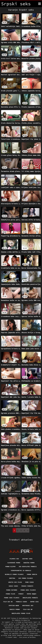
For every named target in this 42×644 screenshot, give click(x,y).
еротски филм (14, 606)
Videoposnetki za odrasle (21, 570)
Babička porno (29, 563)
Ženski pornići (27, 586)
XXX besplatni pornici (28, 567)
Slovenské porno (14, 563)
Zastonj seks (27, 559)
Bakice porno (15, 609)
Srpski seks (13, 637)
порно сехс (34, 602)
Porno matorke (12, 590)
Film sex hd (8, 602)
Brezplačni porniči (30, 598)
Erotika (12, 578)
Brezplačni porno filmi (21, 613)
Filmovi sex (14, 559)
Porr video (29, 582)
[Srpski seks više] (40, 4)
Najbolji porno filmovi (14, 574)
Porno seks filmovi (28, 590)
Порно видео (32, 594)
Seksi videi (13, 586)
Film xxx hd (28, 609)
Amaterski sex (28, 606)
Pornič (21, 594)
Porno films (10, 594)
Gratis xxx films (15, 582)
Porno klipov (10, 567)
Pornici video (21, 602)
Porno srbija (32, 574)
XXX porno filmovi (26, 578)
